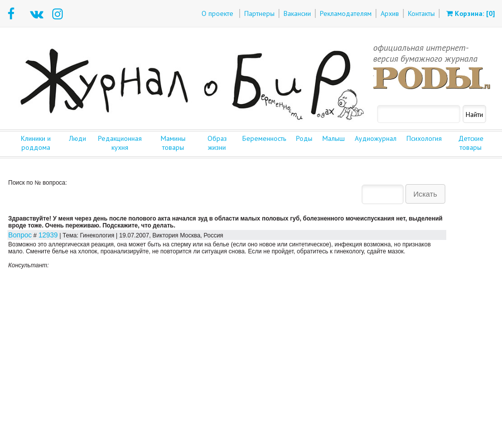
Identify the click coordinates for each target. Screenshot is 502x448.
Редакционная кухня (120, 143)
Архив (390, 13)
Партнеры (259, 13)
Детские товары (471, 143)
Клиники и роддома (36, 143)
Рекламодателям (346, 13)
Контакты (421, 13)
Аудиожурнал (376, 138)
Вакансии (297, 13)
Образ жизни (217, 143)
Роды (304, 138)
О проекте (217, 13)
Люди (78, 138)
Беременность (264, 138)
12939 (48, 235)
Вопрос (20, 235)
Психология (424, 138)
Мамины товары (173, 143)
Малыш (334, 138)
